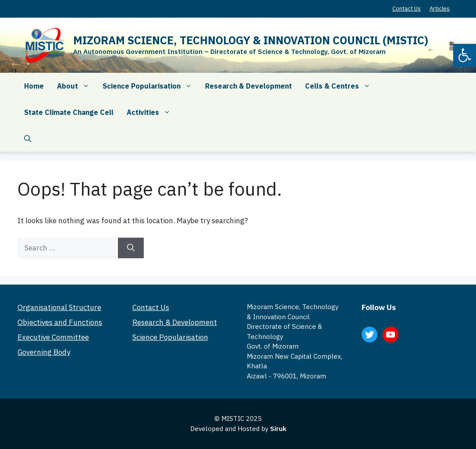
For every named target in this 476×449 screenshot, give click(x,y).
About (76, 86)
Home (34, 86)
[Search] (131, 248)
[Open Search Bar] (28, 139)
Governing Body (44, 352)
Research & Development (249, 86)
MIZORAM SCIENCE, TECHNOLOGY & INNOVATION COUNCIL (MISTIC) (251, 40)
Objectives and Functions (60, 322)
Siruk (278, 429)
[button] (465, 55)
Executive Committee (53, 337)
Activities (152, 112)
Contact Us (407, 9)
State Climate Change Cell (69, 112)
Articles (440, 9)
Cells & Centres (341, 86)
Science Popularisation (151, 86)
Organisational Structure (59, 307)
